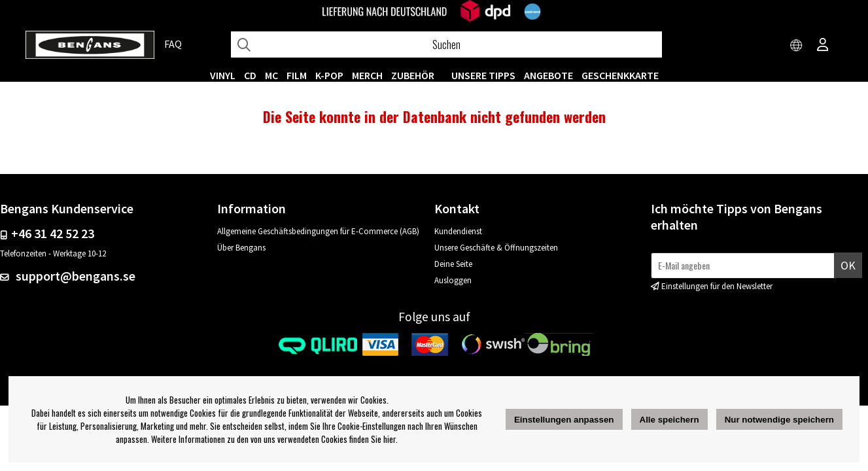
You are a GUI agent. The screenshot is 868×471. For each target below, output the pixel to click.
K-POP (329, 75)
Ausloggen (453, 280)
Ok (848, 265)
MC (271, 75)
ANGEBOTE (548, 75)
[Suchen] (446, 44)
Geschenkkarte (620, 75)
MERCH (367, 75)
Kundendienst (458, 231)
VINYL (223, 75)
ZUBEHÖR (413, 75)
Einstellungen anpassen (564, 420)
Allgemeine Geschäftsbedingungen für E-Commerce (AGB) (318, 231)
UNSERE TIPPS (483, 75)
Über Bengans (241, 248)
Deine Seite (453, 264)
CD (250, 75)
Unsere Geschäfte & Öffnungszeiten (496, 248)
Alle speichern (669, 420)
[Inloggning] (823, 46)
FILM (297, 75)
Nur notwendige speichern (779, 420)
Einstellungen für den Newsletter (717, 286)
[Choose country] (797, 46)
